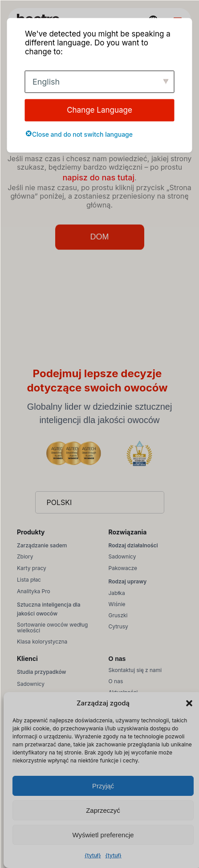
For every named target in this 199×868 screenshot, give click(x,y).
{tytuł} (93, 855)
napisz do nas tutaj (98, 177)
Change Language (99, 110)
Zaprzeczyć (103, 810)
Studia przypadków (41, 672)
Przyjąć (103, 786)
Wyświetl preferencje (103, 835)
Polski (59, 502)
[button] (189, 703)
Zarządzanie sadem (42, 545)
